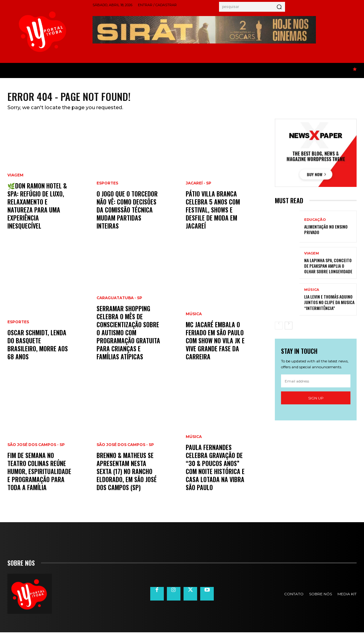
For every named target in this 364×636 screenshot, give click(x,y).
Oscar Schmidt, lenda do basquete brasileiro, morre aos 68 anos (38, 348)
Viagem (15, 179)
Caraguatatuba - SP (119, 302)
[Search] (279, 7)
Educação (315, 223)
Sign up (316, 401)
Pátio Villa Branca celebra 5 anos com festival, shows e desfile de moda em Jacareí (213, 213)
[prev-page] (279, 329)
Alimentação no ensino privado (326, 233)
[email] (316, 385)
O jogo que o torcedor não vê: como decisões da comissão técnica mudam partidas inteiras (127, 213)
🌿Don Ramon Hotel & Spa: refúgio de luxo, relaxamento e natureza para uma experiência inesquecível (37, 209)
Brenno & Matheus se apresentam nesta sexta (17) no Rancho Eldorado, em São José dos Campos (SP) (127, 475)
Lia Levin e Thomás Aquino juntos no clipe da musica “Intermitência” (329, 306)
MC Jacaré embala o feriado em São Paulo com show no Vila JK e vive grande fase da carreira (215, 344)
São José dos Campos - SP (36, 448)
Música (194, 318)
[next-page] (289, 329)
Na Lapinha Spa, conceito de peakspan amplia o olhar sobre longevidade (328, 269)
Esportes (18, 326)
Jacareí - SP (199, 187)
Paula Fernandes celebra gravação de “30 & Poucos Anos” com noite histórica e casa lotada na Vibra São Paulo (215, 471)
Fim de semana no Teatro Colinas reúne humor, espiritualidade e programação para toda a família (39, 475)
